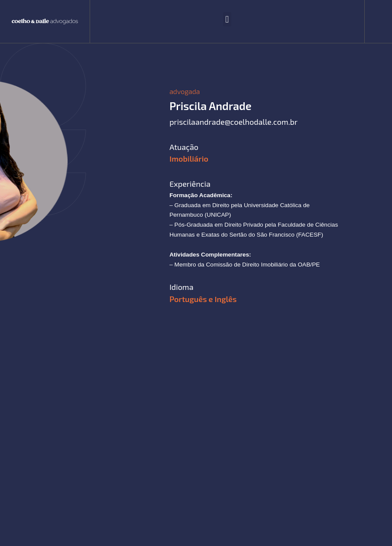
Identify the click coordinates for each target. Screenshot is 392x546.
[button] (227, 19)
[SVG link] (45, 22)
